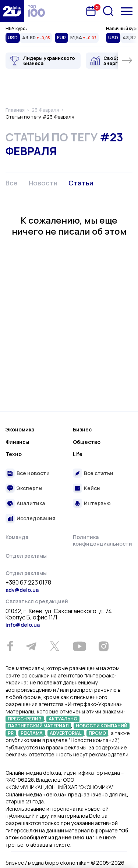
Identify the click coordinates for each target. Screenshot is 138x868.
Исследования (36, 518)
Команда (17, 537)
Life (78, 454)
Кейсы (92, 488)
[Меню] (127, 11)
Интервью (97, 503)
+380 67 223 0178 (28, 583)
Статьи (81, 183)
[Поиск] (108, 11)
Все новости (33, 473)
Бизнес (82, 429)
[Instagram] (103, 646)
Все (12, 183)
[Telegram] (31, 646)
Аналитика (31, 503)
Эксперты (29, 488)
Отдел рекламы (26, 556)
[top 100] (36, 11)
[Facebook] (10, 646)
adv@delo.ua (22, 590)
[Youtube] (79, 646)
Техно (14, 454)
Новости (43, 183)
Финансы (17, 442)
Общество (87, 442)
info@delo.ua (23, 625)
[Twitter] (54, 646)
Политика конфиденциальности (102, 540)
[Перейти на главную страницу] (12, 11)
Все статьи (99, 473)
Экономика (20, 429)
